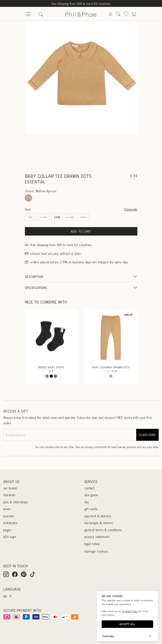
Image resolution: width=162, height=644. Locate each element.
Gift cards (91, 509)
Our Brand (10, 488)
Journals (9, 516)
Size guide (91, 495)
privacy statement (96, 447)
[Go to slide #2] (92, 150)
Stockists (9, 495)
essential (35, 182)
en (5, 596)
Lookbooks (10, 523)
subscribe (147, 435)
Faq (87, 502)
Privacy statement (97, 537)
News (7, 509)
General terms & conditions (103, 530)
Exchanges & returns (99, 523)
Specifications (36, 288)
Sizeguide (131, 209)
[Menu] (28, 15)
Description (34, 276)
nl (10, 596)
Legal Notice (92, 544)
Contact (89, 488)
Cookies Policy (130, 611)
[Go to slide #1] (70, 150)
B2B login (10, 537)
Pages (7, 530)
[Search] (110, 14)
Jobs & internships (16, 502)
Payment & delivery (98, 516)
